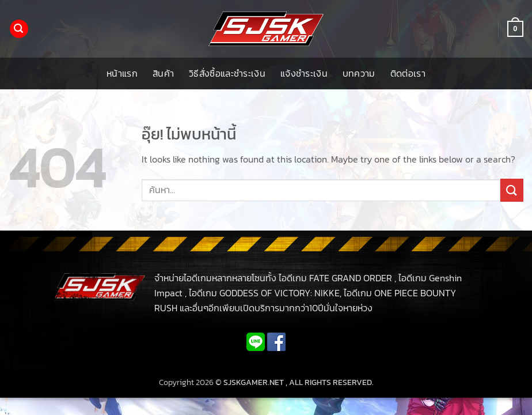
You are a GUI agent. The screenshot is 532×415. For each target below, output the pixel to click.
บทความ (359, 73)
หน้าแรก (122, 73)
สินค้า (163, 73)
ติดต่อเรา (408, 73)
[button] (19, 29)
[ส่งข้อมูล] (512, 190)
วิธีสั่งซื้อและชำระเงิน (227, 73)
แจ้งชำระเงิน (304, 73)
